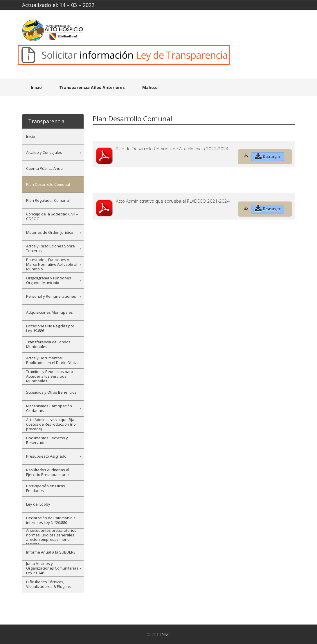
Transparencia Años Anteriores (92, 87)
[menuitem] (53, 137)
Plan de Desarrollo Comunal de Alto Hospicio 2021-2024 (172, 149)
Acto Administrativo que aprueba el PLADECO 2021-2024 (173, 201)
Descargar (268, 157)
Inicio (36, 87)
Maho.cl (150, 87)
